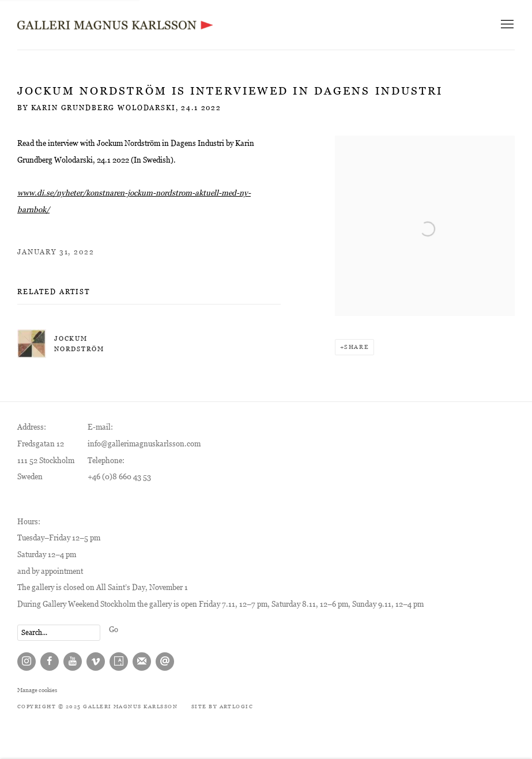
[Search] (59, 633)
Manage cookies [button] (37, 690)
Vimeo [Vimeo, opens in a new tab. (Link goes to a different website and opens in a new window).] (96, 662)
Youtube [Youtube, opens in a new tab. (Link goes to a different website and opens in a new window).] (73, 662)
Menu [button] (506, 25)
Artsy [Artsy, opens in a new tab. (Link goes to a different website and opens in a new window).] (119, 662)
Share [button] (356, 347)
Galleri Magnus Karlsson (115, 25)
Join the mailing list (142, 662)
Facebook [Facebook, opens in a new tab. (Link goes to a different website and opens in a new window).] (50, 662)
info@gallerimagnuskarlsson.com (144, 444)
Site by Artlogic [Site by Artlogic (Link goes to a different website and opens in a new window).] (222, 707)
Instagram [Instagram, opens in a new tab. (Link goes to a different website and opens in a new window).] (27, 662)
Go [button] (114, 630)
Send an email (165, 662)
